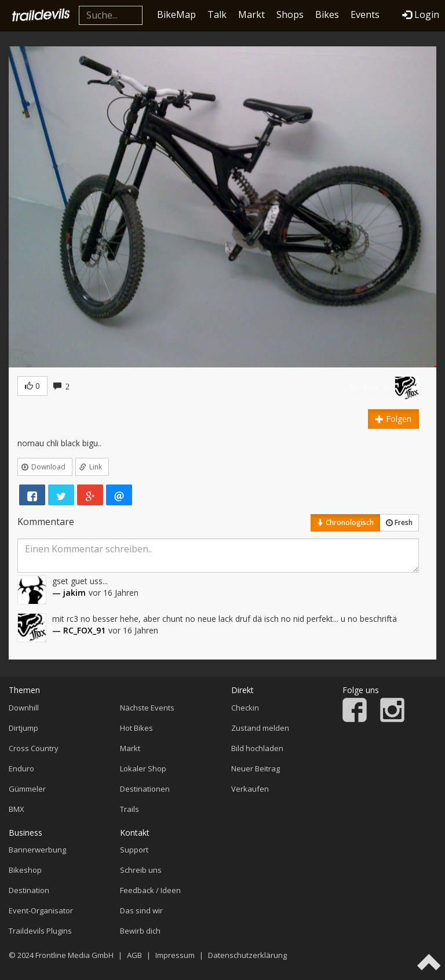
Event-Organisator (41, 910)
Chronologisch (345, 522)
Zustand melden (260, 728)
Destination (29, 890)
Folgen (393, 419)
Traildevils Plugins (40, 931)
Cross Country (34, 748)
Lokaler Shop (143, 768)
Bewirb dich (140, 931)
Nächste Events (147, 708)
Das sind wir (141, 910)
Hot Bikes (136, 728)
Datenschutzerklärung (247, 955)
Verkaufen (250, 789)
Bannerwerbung (37, 850)
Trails (130, 809)
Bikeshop (25, 870)
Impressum (175, 955)
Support (134, 850)
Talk (217, 14)
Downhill (24, 708)
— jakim (69, 593)
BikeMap (176, 14)
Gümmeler (27, 789)
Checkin (245, 708)
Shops (290, 14)
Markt (251, 14)
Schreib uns (141, 870)
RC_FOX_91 (371, 388)
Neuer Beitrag (256, 768)
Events (365, 14)
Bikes (327, 14)
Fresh (399, 522)
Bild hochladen (257, 748)
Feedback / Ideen (150, 890)
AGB (134, 955)
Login (421, 14)
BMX (17, 809)
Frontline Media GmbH (74, 955)
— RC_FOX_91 (79, 630)
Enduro (21, 768)
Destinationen (145, 789)
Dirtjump (23, 728)
